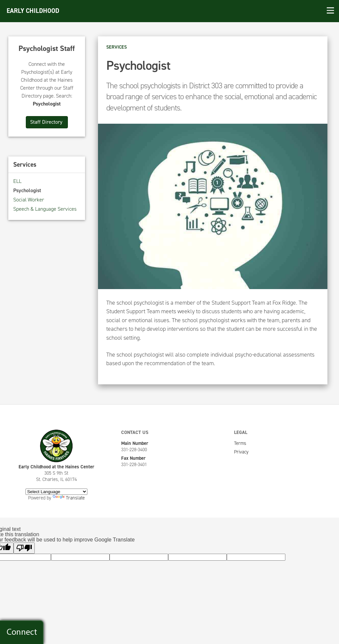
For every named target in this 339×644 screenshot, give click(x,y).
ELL (17, 181)
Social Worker (29, 200)
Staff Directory (47, 122)
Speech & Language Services (45, 209)
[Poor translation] (24, 548)
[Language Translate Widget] (56, 492)
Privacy (241, 452)
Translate (69, 498)
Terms (240, 443)
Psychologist (27, 190)
